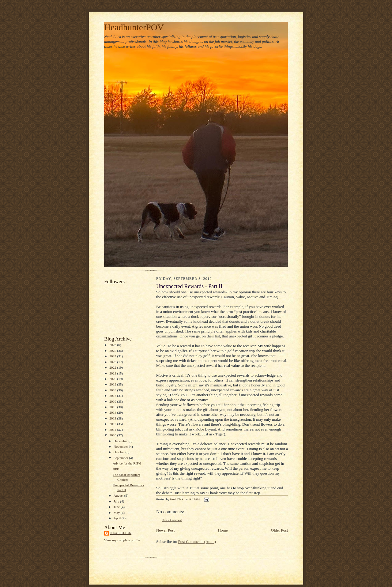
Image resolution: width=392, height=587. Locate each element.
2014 (113, 412)
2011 (113, 430)
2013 (113, 418)
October (120, 452)
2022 (113, 367)
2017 (113, 396)
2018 (113, 390)
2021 (113, 373)
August (119, 495)
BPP (116, 469)
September (121, 458)
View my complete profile (122, 540)
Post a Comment (172, 520)
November (121, 446)
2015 (113, 407)
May (117, 513)
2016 (113, 401)
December (121, 441)
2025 (113, 351)
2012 (113, 424)
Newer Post (165, 530)
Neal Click (121, 533)
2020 (113, 379)
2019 (113, 384)
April (118, 518)
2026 (113, 345)
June (117, 507)
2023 (113, 362)
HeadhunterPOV (134, 27)
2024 (113, 356)
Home (223, 530)
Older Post (279, 530)
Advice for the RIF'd (127, 463)
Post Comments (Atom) (197, 542)
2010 (113, 435)
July (117, 501)
